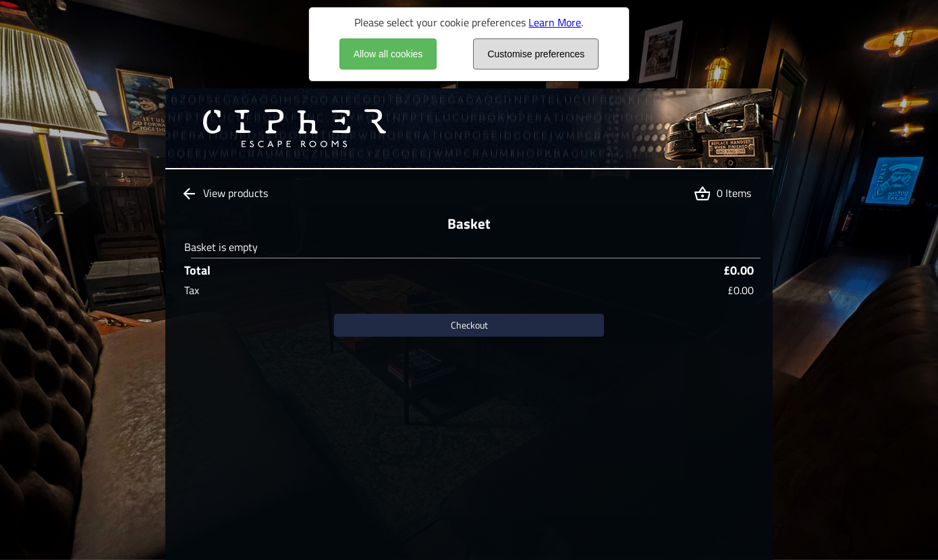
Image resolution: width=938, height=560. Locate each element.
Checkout (469, 325)
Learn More (555, 22)
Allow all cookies (388, 54)
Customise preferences (536, 54)
